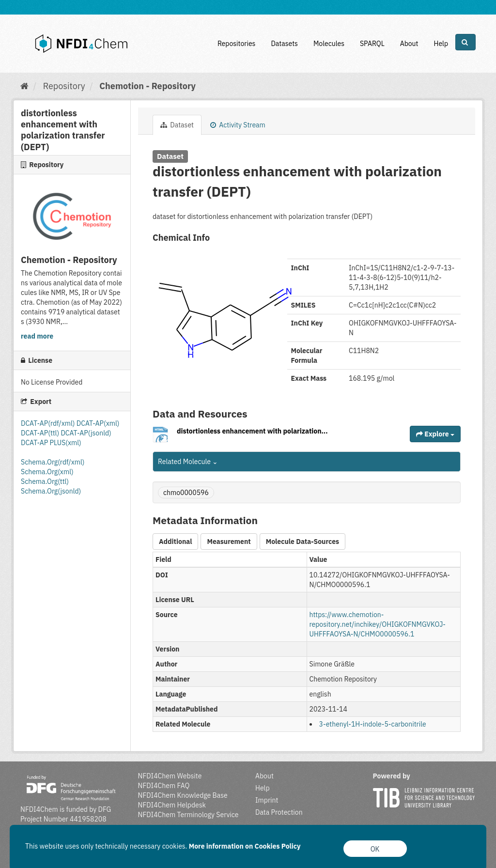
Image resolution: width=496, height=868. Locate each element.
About (409, 44)
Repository (64, 86)
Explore (435, 434)
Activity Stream (238, 125)
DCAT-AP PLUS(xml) (51, 443)
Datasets (284, 44)
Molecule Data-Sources (302, 542)
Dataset (177, 125)
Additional (175, 542)
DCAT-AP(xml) (98, 423)
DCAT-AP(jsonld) (86, 433)
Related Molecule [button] (188, 462)
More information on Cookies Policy (245, 846)
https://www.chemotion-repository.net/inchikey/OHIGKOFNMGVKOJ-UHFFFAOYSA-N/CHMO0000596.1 (378, 624)
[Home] (24, 86)
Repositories (237, 44)
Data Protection (279, 812)
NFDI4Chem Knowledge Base (183, 795)
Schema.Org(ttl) (45, 481)
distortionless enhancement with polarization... (252, 431)
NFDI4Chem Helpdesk (172, 805)
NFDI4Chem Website (170, 776)
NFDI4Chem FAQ (164, 786)
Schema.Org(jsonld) (51, 491)
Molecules (329, 44)
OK (375, 849)
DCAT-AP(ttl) (41, 433)
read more (37, 336)
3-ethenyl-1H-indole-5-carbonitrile (373, 724)
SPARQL (372, 44)
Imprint (267, 800)
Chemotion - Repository (147, 86)
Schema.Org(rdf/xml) (53, 462)
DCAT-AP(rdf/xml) (49, 423)
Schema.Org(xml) (47, 472)
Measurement (229, 542)
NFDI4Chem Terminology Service (188, 815)
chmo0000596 (186, 493)
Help (441, 44)
